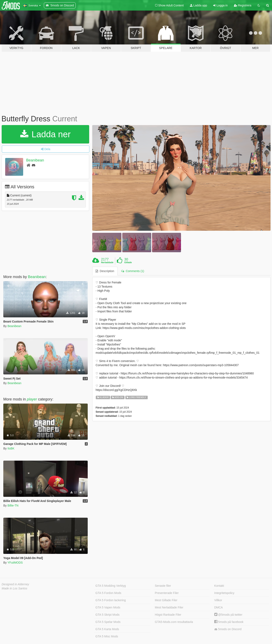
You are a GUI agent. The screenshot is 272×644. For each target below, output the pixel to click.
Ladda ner (46, 134)
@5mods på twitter (228, 615)
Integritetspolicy (224, 593)
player (32, 399)
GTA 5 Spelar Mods (108, 622)
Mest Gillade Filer (166, 600)
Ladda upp (198, 5)
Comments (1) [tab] (133, 271)
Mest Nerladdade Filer (169, 607)
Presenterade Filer (167, 593)
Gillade (128, 262)
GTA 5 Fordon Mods (108, 593)
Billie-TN (13, 505)
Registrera (243, 5)
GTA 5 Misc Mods (107, 636)
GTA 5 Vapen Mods (108, 607)
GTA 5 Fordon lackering (111, 600)
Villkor (218, 600)
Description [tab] (105, 271)
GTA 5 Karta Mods (107, 629)
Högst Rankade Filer (168, 615)
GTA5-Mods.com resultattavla (174, 622)
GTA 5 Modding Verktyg (111, 586)
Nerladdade (107, 262)
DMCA (219, 607)
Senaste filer (163, 586)
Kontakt (219, 586)
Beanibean (35, 160)
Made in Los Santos (14, 588)
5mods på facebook (229, 622)
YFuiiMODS (15, 563)
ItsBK (11, 448)
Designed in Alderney (15, 584)
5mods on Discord (228, 629)
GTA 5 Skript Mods (107, 615)
